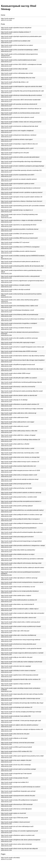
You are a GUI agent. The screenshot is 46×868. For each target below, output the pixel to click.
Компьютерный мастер (15, 6)
